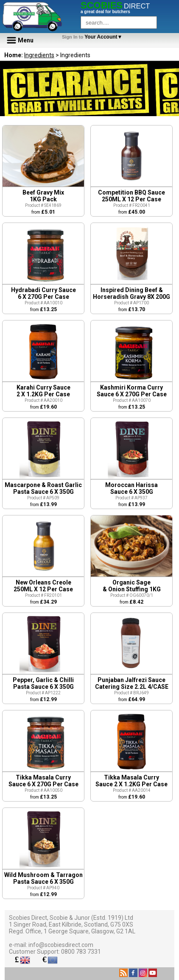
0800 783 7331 (81, 952)
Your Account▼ (94, 37)
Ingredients (39, 55)
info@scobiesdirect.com (61, 945)
